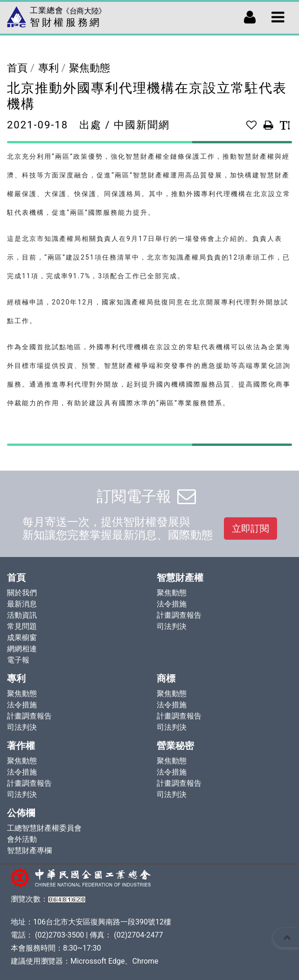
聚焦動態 (90, 68)
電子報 (18, 660)
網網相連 (22, 649)
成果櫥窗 (22, 638)
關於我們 (22, 593)
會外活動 (22, 839)
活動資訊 (22, 615)
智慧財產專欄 (29, 850)
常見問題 (22, 626)
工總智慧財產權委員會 (44, 828)
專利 (49, 68)
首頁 (17, 68)
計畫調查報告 (179, 615)
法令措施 (172, 604)
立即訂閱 (250, 529)
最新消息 (22, 604)
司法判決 (172, 626)
